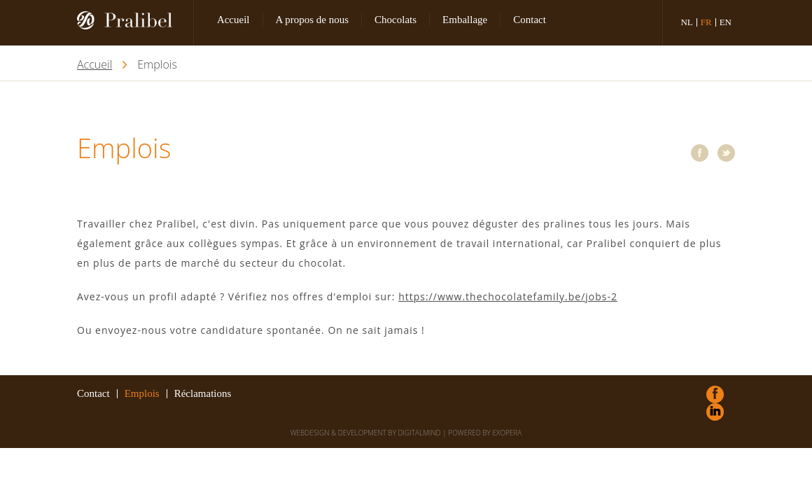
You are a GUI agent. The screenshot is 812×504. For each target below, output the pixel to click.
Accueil (233, 20)
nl (686, 22)
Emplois (142, 394)
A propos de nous (313, 20)
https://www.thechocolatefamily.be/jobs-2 (508, 296)
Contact (530, 20)
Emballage (465, 20)
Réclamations (203, 394)
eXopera (507, 433)
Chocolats (395, 20)
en (726, 22)
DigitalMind (420, 433)
